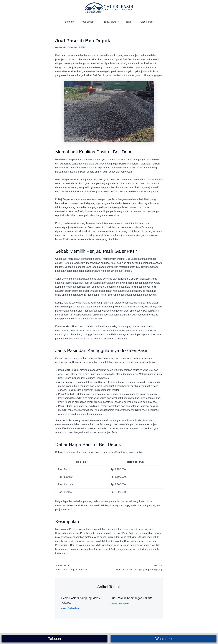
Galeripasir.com (93, 12)
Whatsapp (163, 639)
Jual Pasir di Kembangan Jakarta (133, 598)
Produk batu (111, 22)
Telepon (54, 639)
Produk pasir (89, 22)
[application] (96, 22)
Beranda (72, 22)
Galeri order (144, 22)
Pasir (64, 609)
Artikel (128, 22)
